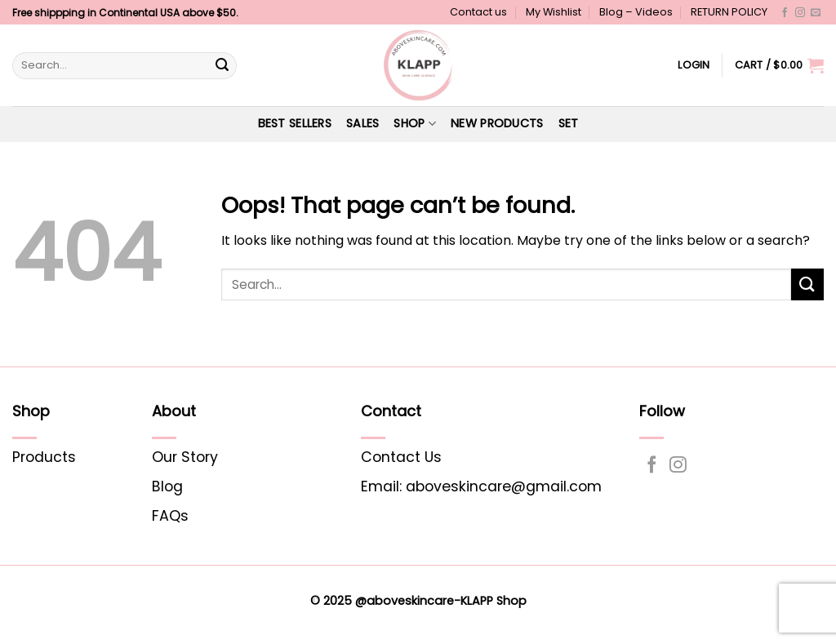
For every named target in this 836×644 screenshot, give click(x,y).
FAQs (170, 516)
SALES (362, 123)
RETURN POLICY (729, 12)
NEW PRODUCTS (497, 123)
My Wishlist (554, 12)
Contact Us (401, 457)
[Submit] (222, 66)
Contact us (478, 12)
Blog (167, 486)
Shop (415, 123)
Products (44, 457)
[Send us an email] (816, 13)
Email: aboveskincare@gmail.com (481, 486)
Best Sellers (295, 123)
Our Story (185, 457)
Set (569, 123)
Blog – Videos (636, 12)
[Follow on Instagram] (800, 13)
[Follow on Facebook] (785, 13)
